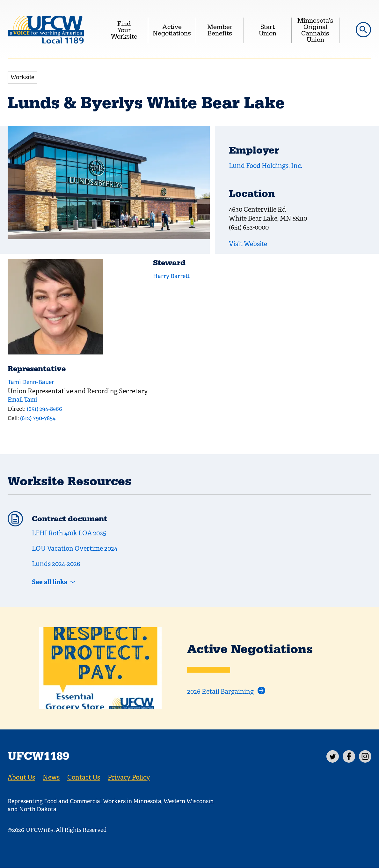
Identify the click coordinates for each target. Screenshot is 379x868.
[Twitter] (333, 756)
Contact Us (84, 777)
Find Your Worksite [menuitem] (124, 30)
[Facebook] (349, 756)
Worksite (22, 77)
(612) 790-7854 (38, 418)
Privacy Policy (129, 777)
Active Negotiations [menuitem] (172, 30)
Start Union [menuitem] (268, 30)
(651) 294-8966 (44, 409)
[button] (363, 30)
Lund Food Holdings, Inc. (266, 166)
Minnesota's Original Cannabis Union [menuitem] (315, 30)
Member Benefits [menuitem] (220, 30)
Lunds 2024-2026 (56, 564)
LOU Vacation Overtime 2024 (75, 549)
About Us (21, 777)
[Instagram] (365, 756)
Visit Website (248, 244)
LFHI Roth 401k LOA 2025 (69, 533)
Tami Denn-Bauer (31, 382)
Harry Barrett (171, 276)
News (51, 777)
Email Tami (22, 400)
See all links (50, 582)
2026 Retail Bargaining (220, 692)
